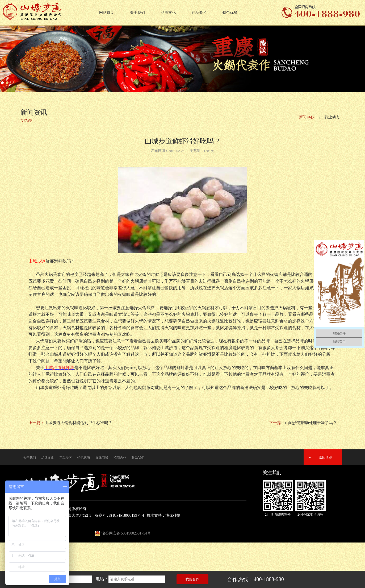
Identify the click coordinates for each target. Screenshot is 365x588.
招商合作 (120, 458)
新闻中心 (307, 117)
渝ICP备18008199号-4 (126, 515)
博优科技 (173, 515)
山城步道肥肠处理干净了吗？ (311, 423)
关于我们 (137, 13)
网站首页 (107, 13)
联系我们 (138, 458)
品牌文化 (168, 13)
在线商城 (102, 458)
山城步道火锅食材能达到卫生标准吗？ (78, 423)
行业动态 (332, 117)
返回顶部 (325, 457)
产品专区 (199, 13)
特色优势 (230, 13)
